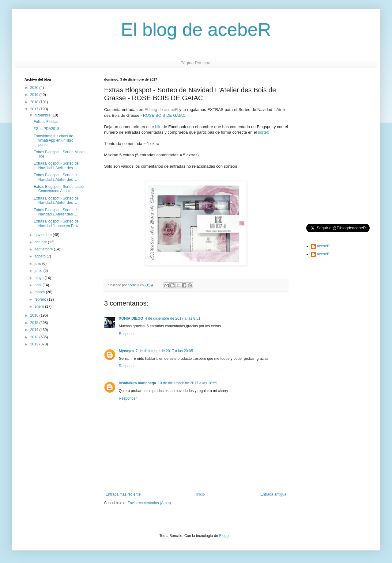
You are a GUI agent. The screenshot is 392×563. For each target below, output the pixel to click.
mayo (40, 278)
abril (39, 285)
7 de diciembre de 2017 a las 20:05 (164, 351)
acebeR (323, 246)
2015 (35, 323)
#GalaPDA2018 (46, 129)
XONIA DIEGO (131, 318)
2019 (35, 95)
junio (39, 271)
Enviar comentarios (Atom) (149, 503)
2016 (35, 315)
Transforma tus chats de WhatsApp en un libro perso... (54, 141)
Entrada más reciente (123, 494)
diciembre (43, 115)
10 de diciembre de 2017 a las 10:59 (187, 383)
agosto (41, 256)
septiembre (44, 249)
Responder (128, 334)
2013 (35, 337)
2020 (35, 88)
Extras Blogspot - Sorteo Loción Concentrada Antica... (60, 189)
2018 (35, 102)
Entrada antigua (273, 494)
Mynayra (126, 351)
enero (40, 306)
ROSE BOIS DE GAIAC (164, 115)
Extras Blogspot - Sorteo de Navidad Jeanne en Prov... (58, 223)
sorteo (264, 132)
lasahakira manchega (137, 383)
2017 (35, 109)
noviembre (44, 235)
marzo (40, 292)
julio (38, 264)
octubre (41, 242)
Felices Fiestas (46, 122)
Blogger (225, 536)
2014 (35, 330)
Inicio (201, 494)
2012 (35, 344)
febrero (41, 299)
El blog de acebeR (196, 30)
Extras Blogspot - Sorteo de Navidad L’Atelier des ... (56, 165)
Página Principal (196, 63)
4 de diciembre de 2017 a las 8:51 (173, 318)
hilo (158, 127)
